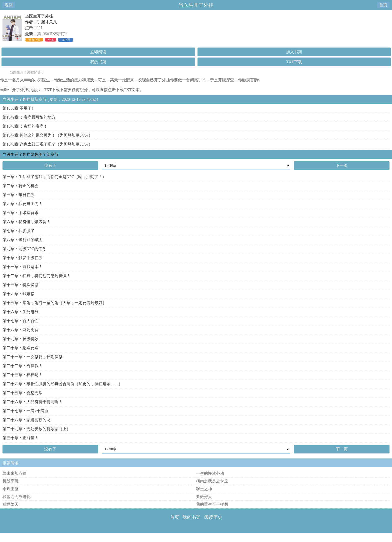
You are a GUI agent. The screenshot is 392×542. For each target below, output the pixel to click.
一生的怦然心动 (210, 473)
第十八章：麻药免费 (20, 330)
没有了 (50, 165)
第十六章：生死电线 (20, 312)
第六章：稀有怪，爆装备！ (26, 222)
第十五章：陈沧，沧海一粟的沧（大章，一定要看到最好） (54, 303)
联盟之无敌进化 (16, 497)
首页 (383, 5)
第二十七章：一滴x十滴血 (25, 411)
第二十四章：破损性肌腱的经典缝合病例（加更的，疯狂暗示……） (62, 384)
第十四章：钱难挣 (18, 294)
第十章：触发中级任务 (22, 258)
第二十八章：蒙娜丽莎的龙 (26, 420)
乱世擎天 (10, 504)
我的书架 (98, 62)
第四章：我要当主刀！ (22, 204)
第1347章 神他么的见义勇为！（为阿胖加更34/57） (47, 135)
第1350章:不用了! (52, 34)
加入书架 (294, 52)
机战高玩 (10, 481)
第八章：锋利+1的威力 (23, 240)
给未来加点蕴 (14, 473)
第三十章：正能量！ (20, 438)
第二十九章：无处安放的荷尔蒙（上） (36, 429)
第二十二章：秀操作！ (22, 366)
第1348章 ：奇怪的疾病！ (25, 126)
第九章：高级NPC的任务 (24, 249)
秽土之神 (204, 489)
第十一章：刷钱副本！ (22, 267)
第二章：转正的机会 (20, 186)
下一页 (342, 165)
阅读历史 (213, 517)
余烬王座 (10, 489)
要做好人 (204, 497)
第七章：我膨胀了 (18, 231)
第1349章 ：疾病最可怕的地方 (29, 117)
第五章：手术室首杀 (20, 213)
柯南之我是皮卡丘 (212, 481)
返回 (9, 5)
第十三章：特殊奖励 (20, 285)
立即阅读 (98, 52)
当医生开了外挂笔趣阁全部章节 (30, 154)
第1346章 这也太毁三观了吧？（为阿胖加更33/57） (47, 144)
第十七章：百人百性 (20, 321)
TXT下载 (294, 62)
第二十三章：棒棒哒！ (22, 375)
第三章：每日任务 (18, 195)
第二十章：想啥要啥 (20, 348)
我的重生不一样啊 (212, 504)
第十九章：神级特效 (20, 339)
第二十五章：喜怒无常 (22, 393)
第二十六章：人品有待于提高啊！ (32, 402)
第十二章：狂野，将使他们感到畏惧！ (36, 276)
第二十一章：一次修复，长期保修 (32, 357)
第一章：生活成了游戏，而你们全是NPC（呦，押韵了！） (54, 177)
